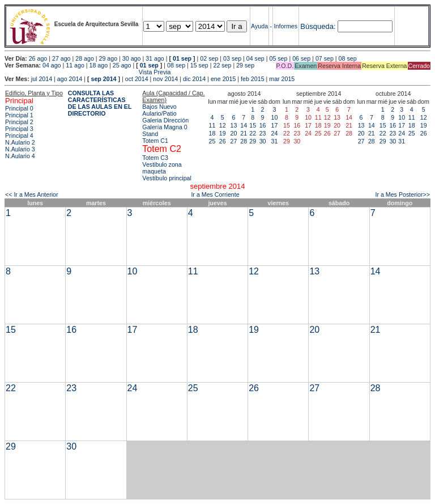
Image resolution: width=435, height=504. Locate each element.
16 (263, 125)
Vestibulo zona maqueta (162, 168)
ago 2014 (70, 79)
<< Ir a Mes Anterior (32, 194)
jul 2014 (42, 79)
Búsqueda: (318, 26)
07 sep (325, 58)
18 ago (99, 65)
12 (223, 125)
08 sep (348, 58)
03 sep (232, 58)
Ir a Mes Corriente (215, 194)
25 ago (122, 65)
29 (253, 141)
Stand (150, 134)
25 (212, 141)
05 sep (278, 58)
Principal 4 (19, 135)
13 (234, 125)
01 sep (182, 58)
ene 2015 (223, 79)
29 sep (245, 65)
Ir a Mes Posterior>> (402, 194)
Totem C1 (155, 141)
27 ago (61, 58)
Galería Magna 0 (165, 127)
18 (212, 133)
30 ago (132, 58)
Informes (286, 26)
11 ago (75, 65)
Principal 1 (19, 115)
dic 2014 (194, 79)
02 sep (209, 58)
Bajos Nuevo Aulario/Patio (159, 110)
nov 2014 (165, 79)
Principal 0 (19, 108)
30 (263, 141)
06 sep (301, 58)
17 (275, 125)
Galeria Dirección (165, 120)
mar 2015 (282, 79)
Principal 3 (19, 129)
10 (275, 117)
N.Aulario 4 (20, 156)
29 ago (108, 58)
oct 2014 (137, 79)
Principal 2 (19, 122)
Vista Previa (88, 72)
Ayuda (259, 26)
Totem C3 (155, 158)
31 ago (155, 58)
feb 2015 (252, 79)
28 (244, 141)
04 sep (255, 58)
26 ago (38, 58)
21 (244, 133)
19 (223, 133)
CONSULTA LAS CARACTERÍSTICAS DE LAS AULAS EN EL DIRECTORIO (100, 103)
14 (244, 125)
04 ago (52, 65)
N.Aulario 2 (20, 142)
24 (275, 133)
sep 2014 (104, 79)
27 (234, 141)
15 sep (199, 65)
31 (275, 141)
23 (263, 133)
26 (223, 141)
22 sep (222, 65)
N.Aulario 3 (20, 149)
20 (234, 133)
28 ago (85, 58)
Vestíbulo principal (167, 178)
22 (253, 133)
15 (253, 125)
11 (212, 125)
